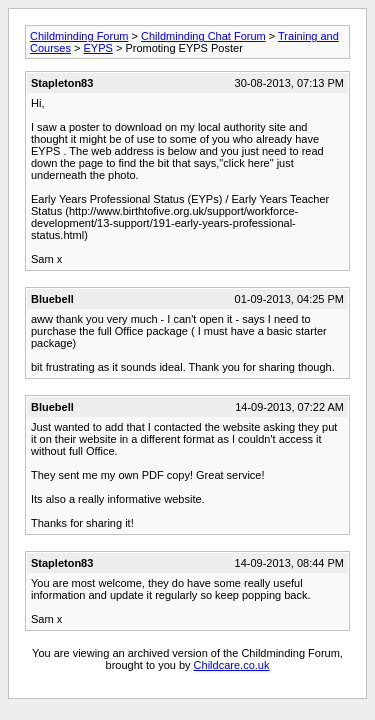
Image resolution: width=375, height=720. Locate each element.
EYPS (98, 48)
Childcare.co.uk (232, 665)
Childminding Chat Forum (203, 36)
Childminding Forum (79, 36)
